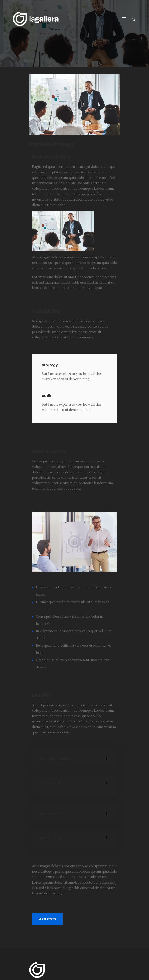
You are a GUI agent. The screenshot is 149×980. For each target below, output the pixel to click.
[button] (74, 759)
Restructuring (51, 838)
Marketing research (55, 759)
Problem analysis (53, 814)
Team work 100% (53, 783)
